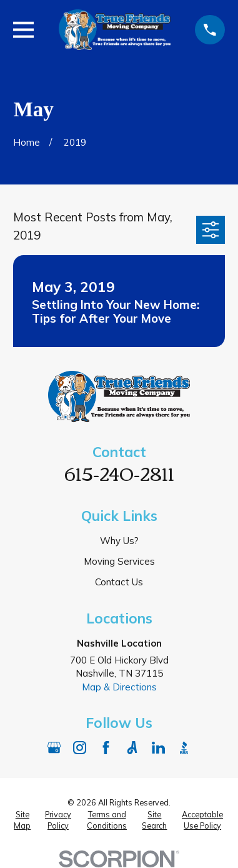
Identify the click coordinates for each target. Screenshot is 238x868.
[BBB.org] (184, 748)
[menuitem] (22, 820)
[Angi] (132, 748)
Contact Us (119, 582)
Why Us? (119, 541)
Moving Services (119, 561)
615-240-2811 (119, 472)
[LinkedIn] (158, 748)
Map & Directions (119, 687)
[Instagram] (80, 748)
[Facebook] (106, 748)
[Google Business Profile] (54, 748)
